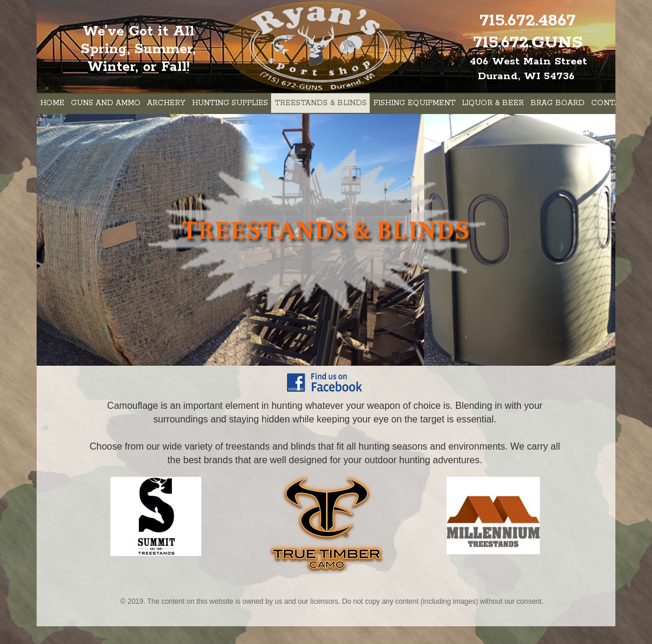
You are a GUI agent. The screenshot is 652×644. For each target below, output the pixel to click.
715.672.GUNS (528, 43)
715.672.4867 (528, 21)
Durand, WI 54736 (526, 76)
